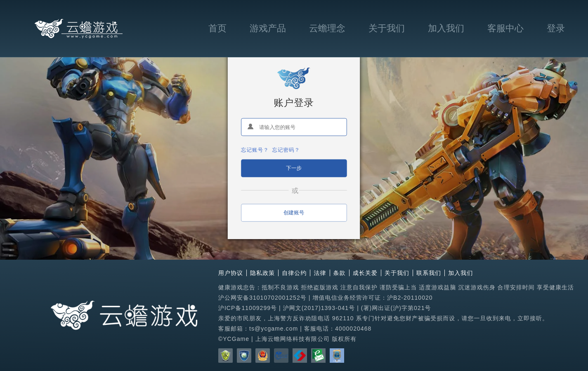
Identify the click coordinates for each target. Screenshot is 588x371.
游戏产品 (268, 28)
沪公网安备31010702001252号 (262, 298)
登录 (556, 28)
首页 (217, 28)
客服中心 (505, 28)
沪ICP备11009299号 (248, 308)
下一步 (294, 168)
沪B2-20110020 (410, 298)
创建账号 (294, 212)
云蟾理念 (327, 28)
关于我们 (387, 28)
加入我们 (446, 28)
